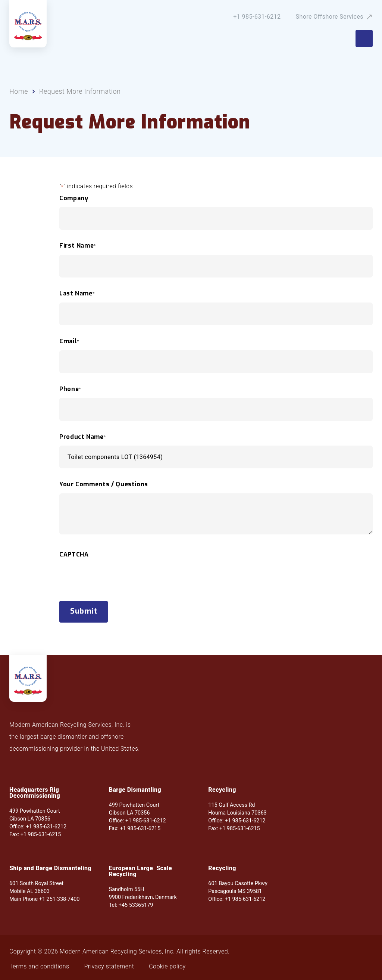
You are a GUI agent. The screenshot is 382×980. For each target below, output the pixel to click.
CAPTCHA (74, 555)
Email (69, 341)
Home (19, 92)
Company (74, 198)
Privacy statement (109, 967)
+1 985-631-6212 (257, 17)
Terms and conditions (39, 967)
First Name (78, 246)
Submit (84, 611)
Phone (70, 389)
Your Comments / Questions (104, 484)
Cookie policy (167, 967)
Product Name (83, 437)
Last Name (77, 294)
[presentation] (116, 592)
